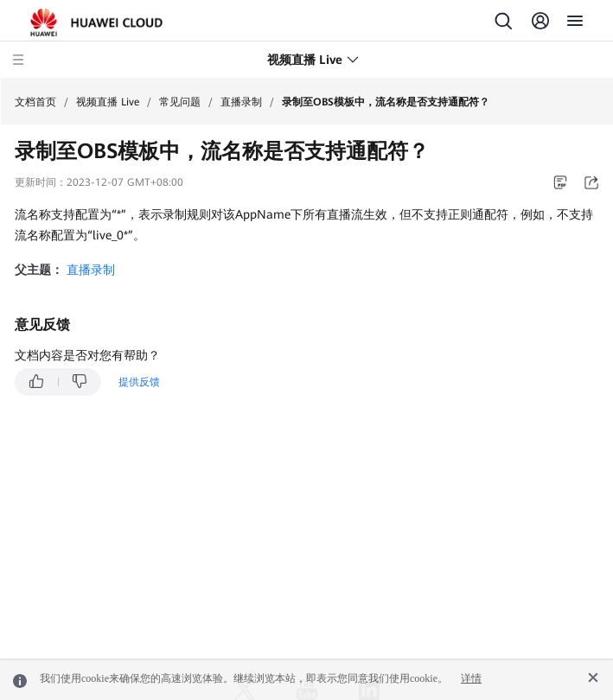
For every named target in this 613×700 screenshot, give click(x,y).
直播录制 (241, 102)
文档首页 (35, 102)
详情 (471, 678)
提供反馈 (139, 382)
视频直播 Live (108, 102)
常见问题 (180, 102)
